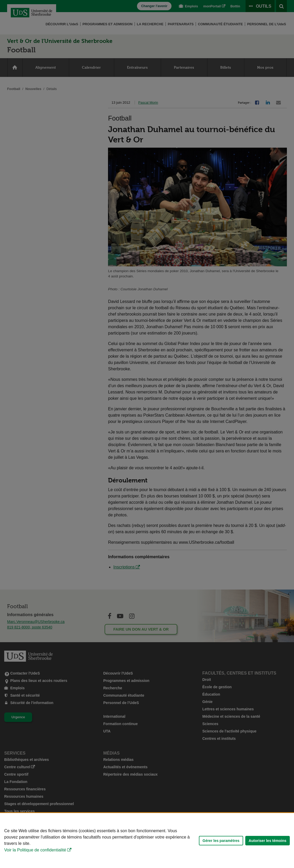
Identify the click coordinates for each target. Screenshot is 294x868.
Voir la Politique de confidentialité (35, 850)
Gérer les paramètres (221, 841)
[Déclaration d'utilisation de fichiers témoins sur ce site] (147, 840)
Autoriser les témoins (268, 841)
